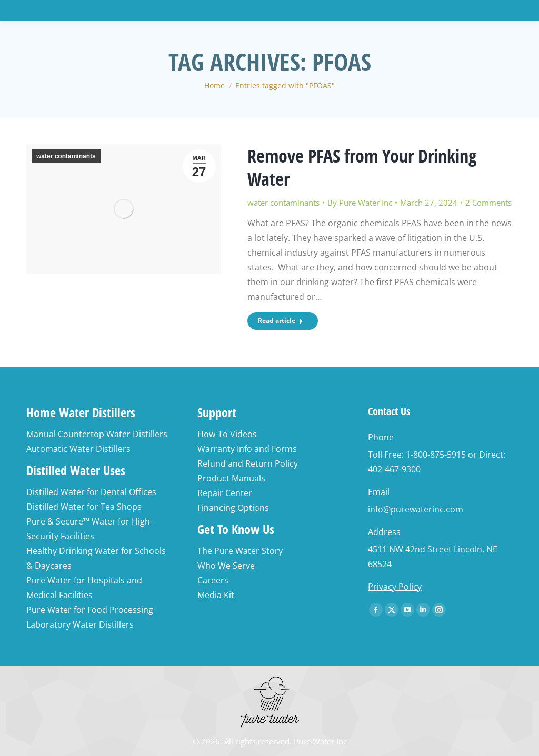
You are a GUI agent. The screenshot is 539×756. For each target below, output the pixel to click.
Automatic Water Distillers (78, 449)
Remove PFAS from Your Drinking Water (362, 167)
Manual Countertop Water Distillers (97, 434)
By (360, 203)
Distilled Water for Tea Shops (84, 507)
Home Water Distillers (81, 412)
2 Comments (488, 203)
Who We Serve (226, 566)
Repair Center (225, 493)
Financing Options (233, 508)
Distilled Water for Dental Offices (91, 492)
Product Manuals (231, 478)
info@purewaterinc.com (416, 509)
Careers (213, 580)
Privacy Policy (395, 587)
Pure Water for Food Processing (90, 610)
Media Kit (216, 595)
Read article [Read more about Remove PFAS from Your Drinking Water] (281, 321)
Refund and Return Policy (248, 463)
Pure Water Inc (320, 741)
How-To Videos (227, 434)
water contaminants (66, 156)
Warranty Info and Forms (247, 449)
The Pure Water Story (240, 551)
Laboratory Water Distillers (80, 624)
